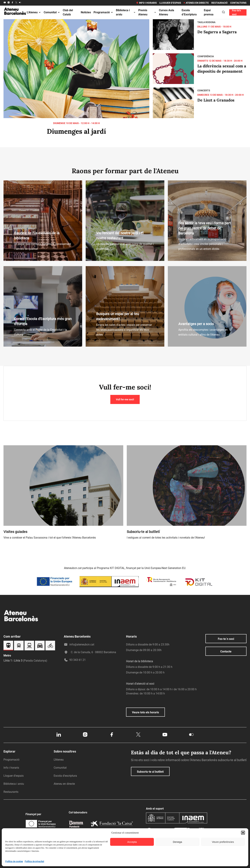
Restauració (219, 3)
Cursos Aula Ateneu (167, 12)
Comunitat (52, 12)
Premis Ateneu (147, 12)
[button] (243, 833)
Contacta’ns (238, 3)
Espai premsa (209, 12)
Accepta (132, 842)
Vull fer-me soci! (125, 399)
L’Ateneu (34, 12)
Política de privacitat (34, 862)
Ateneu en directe (196, 3)
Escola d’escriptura (65, 776)
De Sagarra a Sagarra (217, 32)
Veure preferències (223, 842)
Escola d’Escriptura (189, 12)
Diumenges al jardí (76, 131)
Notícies (86, 12)
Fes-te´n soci (226, 639)
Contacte (226, 651)
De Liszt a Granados (216, 100)
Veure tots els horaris (145, 712)
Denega (178, 842)
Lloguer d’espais (170, 3)
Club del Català (68, 12)
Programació (103, 12)
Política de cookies (14, 862)
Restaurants (11, 792)
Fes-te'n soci (236, 12)
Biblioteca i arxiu (126, 12)
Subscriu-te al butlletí (150, 772)
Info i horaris (146, 3)
